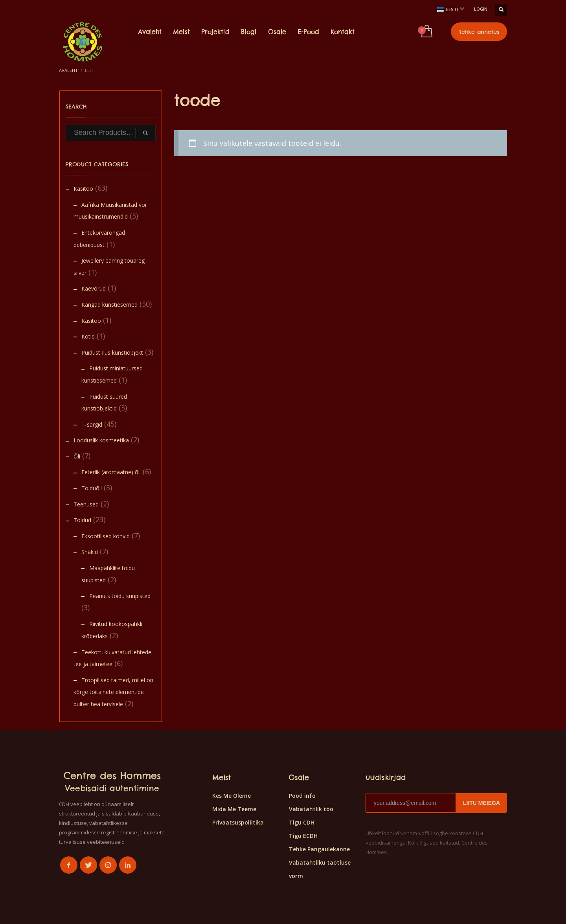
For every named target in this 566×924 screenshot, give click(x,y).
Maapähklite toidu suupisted (108, 574)
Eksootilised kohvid (106, 536)
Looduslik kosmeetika (101, 440)
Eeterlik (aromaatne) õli (111, 472)
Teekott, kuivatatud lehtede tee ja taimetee (112, 658)
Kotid (88, 336)
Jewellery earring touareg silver (109, 267)
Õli (77, 456)
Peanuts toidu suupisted (120, 596)
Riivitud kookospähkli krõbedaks (112, 630)
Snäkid (90, 552)
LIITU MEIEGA (481, 803)
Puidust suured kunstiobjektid (104, 403)
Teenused (86, 504)
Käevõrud (94, 288)
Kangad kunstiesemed (109, 305)
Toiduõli (92, 488)
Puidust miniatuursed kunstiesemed (112, 374)
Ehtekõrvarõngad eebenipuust (99, 239)
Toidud (82, 520)
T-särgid (92, 424)
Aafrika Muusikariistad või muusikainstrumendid (110, 211)
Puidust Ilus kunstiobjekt (112, 352)
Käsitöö (83, 189)
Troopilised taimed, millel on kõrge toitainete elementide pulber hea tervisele (113, 692)
